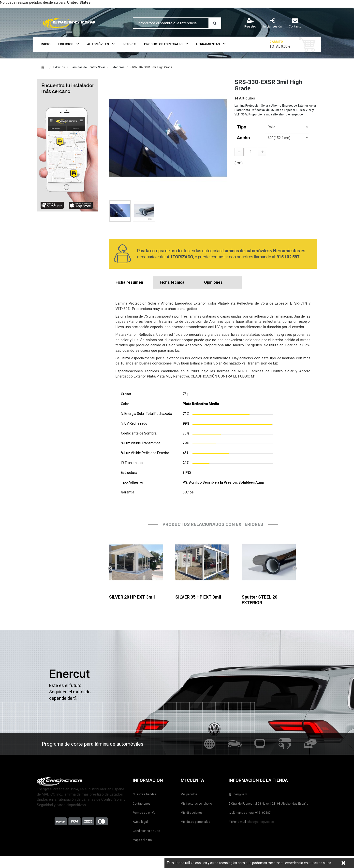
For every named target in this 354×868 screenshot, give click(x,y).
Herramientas (208, 44)
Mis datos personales (195, 822)
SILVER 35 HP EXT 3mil (198, 597)
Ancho (244, 138)
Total (284, 44)
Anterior (110, 568)
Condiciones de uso (146, 831)
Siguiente (295, 568)
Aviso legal (140, 822)
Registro (250, 23)
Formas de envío (144, 813)
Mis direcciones (192, 813)
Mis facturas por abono (196, 804)
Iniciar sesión (273, 23)
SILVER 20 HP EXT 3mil (132, 597)
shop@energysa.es (261, 822)
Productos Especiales (163, 44)
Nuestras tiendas (145, 794)
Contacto (295, 23)
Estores (129, 44)
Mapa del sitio (142, 840)
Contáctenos (142, 804)
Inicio (46, 44)
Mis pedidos (189, 794)
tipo (242, 127)
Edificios (66, 44)
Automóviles (98, 44)
